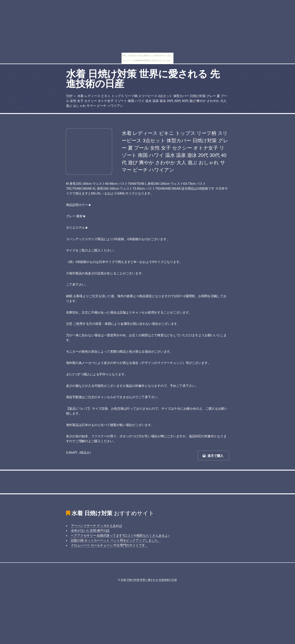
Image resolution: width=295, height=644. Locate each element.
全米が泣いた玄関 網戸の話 (90, 531)
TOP (69, 96)
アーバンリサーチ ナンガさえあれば (97, 526)
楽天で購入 (215, 456)
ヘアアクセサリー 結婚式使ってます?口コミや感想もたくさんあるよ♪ (120, 535)
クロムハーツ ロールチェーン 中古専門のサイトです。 (110, 545)
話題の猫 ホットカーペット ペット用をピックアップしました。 (116, 540)
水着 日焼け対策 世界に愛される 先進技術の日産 (143, 79)
